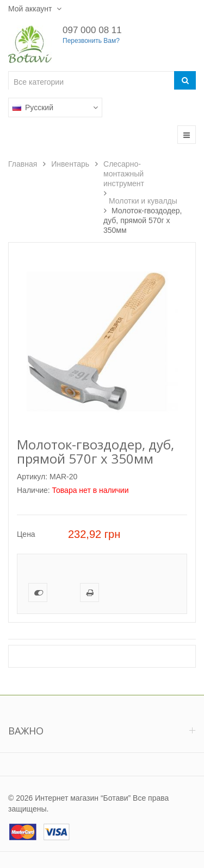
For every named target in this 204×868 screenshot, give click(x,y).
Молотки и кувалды (143, 201)
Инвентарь (70, 164)
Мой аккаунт (31, 9)
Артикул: (32, 477)
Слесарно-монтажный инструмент (124, 174)
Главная (23, 164)
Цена (26, 534)
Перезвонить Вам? (91, 41)
